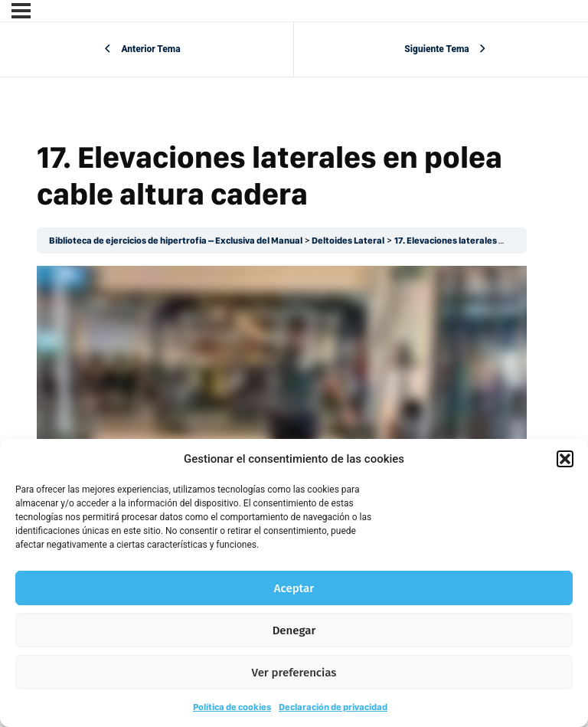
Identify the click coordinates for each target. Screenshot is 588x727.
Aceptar (294, 588)
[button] (565, 459)
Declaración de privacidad (333, 707)
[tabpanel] (282, 404)
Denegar (294, 630)
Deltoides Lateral (348, 241)
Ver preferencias (294, 673)
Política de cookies (232, 707)
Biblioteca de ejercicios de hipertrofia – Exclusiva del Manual (176, 241)
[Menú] (21, 11)
